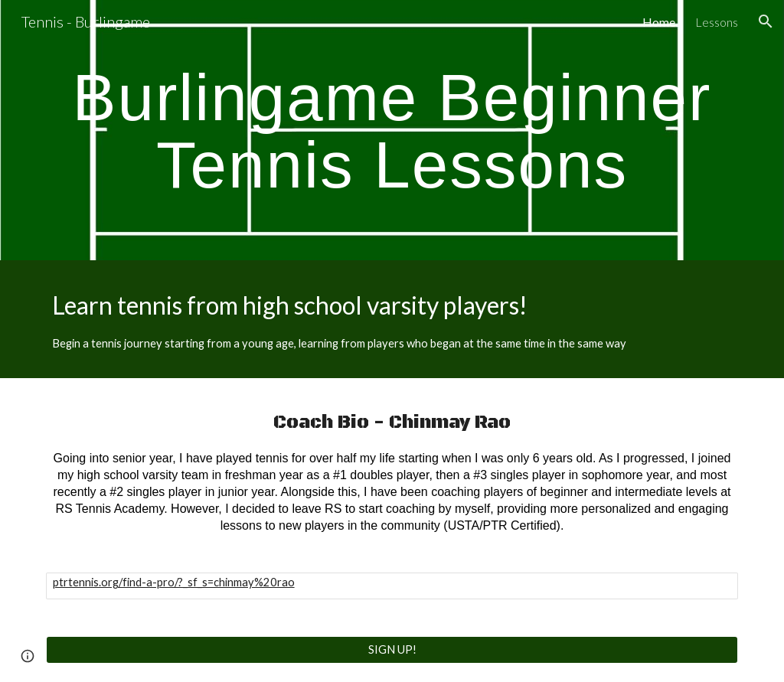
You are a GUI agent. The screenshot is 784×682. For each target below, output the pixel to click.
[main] (392, 131)
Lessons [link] (717, 22)
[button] (766, 21)
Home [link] (659, 22)
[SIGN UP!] (392, 649)
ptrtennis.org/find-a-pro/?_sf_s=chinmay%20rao (174, 582)
